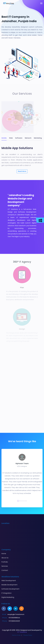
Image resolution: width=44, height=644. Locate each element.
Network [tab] (28, 138)
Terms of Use (16, 635)
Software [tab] (19, 138)
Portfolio (5, 562)
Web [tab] (11, 138)
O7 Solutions (22, 632)
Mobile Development (9, 585)
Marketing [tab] (38, 138)
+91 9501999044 (14, 618)
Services (5, 566)
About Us (5, 558)
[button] (18, 501)
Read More (22, 171)
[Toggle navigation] (41, 3)
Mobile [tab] (4, 138)
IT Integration (7, 593)
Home (4, 554)
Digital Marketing (8, 597)
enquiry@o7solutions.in (16, 614)
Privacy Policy (28, 635)
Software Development (10, 589)
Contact (5, 570)
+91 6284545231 (14, 621)
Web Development (9, 581)
